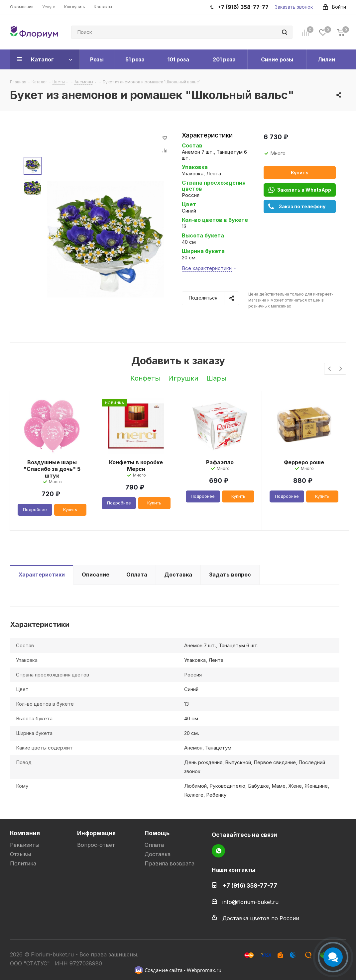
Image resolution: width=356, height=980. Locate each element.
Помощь (157, 833)
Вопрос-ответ (96, 845)
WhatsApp (218, 851)
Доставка (158, 854)
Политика (23, 863)
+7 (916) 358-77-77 (250, 886)
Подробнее (35, 509)
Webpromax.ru (204, 970)
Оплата (154, 845)
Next (341, 369)
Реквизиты (25, 845)
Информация (96, 833)
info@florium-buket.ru (250, 902)
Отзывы (20, 854)
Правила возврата (170, 863)
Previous (330, 369)
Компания (25, 833)
